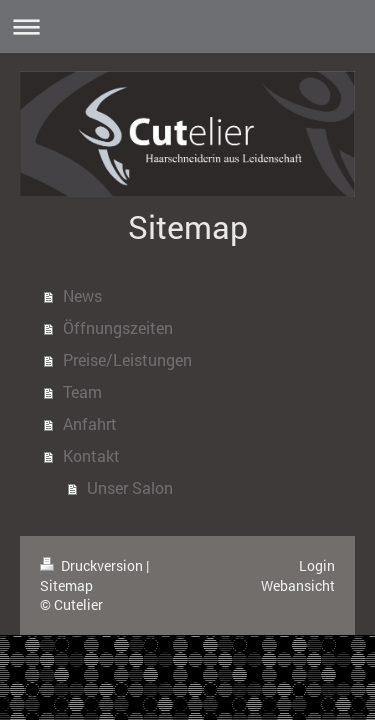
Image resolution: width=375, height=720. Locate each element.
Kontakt (91, 455)
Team (82, 391)
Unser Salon (130, 487)
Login (317, 565)
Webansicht (298, 585)
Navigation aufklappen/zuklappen (187, 26)
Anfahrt (90, 423)
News (82, 295)
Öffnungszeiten (118, 327)
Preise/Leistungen (127, 359)
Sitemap (66, 585)
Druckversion (93, 565)
